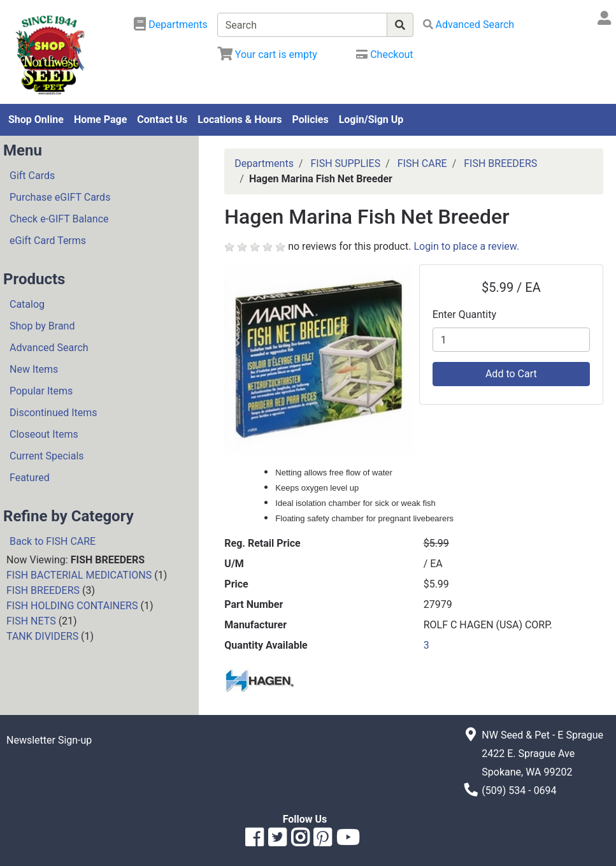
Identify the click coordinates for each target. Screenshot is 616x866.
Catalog (27, 304)
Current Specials (47, 456)
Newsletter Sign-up (49, 740)
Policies (311, 119)
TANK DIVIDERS (42, 636)
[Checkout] (384, 54)
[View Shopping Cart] (267, 54)
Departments (264, 163)
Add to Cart (511, 374)
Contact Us (162, 119)
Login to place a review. (466, 246)
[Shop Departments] (171, 25)
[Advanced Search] (469, 25)
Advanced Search (49, 348)
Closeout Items (44, 434)
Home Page (100, 119)
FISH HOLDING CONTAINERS (72, 606)
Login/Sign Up (371, 119)
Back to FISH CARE (53, 541)
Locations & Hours (240, 119)
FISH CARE (422, 163)
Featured (30, 478)
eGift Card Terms (48, 241)
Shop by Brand (42, 326)
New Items (34, 369)
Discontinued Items (54, 413)
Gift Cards (32, 176)
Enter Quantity (464, 314)
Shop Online (36, 119)
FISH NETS (31, 621)
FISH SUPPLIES (345, 163)
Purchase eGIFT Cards (60, 197)
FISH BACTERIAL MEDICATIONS (79, 575)
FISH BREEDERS (43, 590)
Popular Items (41, 391)
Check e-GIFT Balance (59, 219)
